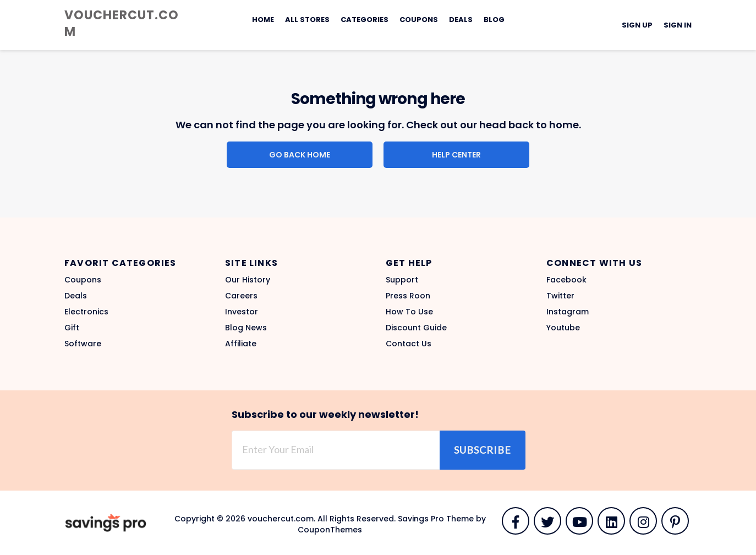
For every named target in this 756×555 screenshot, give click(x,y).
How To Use (409, 312)
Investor (242, 312)
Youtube (563, 328)
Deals (461, 20)
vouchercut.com (122, 23)
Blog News (246, 328)
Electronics (86, 312)
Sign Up (637, 25)
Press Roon (408, 296)
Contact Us (409, 344)
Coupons (419, 20)
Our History (248, 280)
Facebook (566, 280)
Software (83, 344)
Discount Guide (416, 328)
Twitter (560, 296)
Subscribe (483, 450)
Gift (72, 328)
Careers (241, 296)
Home (263, 20)
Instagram (568, 312)
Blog (494, 20)
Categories (365, 20)
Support (402, 280)
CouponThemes (330, 530)
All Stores (307, 20)
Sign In (678, 25)
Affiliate (241, 344)
